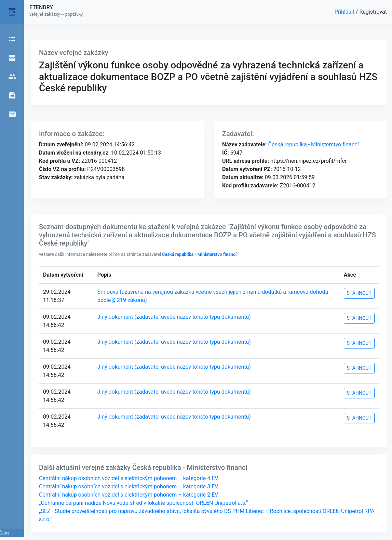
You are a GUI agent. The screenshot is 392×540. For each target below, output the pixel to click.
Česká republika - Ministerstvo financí (313, 144)
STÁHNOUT (359, 293)
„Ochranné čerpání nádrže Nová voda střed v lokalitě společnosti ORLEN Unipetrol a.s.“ (143, 503)
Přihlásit (345, 12)
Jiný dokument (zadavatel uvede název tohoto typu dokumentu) (174, 317)
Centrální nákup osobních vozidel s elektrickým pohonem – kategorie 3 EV (129, 486)
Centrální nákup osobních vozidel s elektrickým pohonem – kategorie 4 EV (129, 478)
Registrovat (373, 12)
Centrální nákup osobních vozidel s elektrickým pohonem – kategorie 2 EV (129, 495)
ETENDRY (41, 7)
